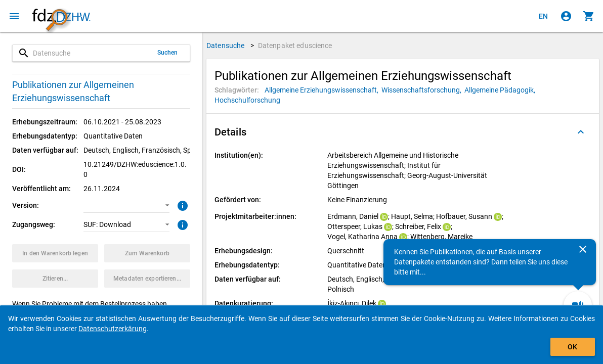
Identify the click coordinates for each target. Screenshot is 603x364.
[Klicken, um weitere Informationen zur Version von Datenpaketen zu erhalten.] (181, 205)
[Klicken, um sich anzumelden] (566, 16)
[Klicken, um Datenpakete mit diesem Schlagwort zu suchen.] (323, 90)
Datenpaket (295, 45)
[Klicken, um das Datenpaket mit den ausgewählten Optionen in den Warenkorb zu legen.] (55, 253)
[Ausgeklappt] (581, 132)
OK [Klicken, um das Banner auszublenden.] (572, 347)
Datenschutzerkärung (113, 329)
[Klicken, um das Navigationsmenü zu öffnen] (14, 16)
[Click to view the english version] (543, 16)
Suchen (168, 53)
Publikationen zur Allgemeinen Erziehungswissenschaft (73, 91)
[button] (126, 205)
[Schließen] (583, 249)
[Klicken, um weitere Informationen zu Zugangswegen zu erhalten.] (181, 224)
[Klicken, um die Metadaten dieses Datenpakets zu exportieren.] (147, 279)
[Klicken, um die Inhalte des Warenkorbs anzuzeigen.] (589, 16)
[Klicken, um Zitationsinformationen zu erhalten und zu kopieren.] (55, 279)
